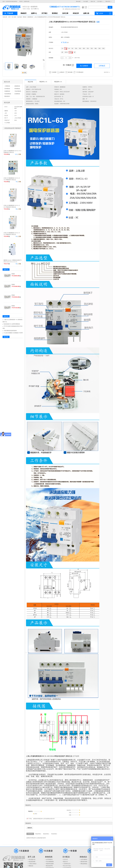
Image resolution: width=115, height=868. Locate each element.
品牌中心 (34, 13)
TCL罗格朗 (7, 123)
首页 (9, 17)
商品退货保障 (32, 862)
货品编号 (51, 27)
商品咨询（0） (59, 82)
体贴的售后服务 (50, 864)
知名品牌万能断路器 (18, 108)
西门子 (6, 118)
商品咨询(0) (38, 834)
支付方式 (66, 859)
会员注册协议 (84, 859)
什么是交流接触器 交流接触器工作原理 (13, 333)
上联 (6, 113)
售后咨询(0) (54, 834)
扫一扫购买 (68, 65)
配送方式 (66, 862)
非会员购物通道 (50, 862)
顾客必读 (31, 866)
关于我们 (44, 13)
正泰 (15, 113)
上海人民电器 (64, 32)
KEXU (6, 107)
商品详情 (30, 82)
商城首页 (24, 13)
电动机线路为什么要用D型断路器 (12, 324)
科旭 (15, 120)
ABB (16, 111)
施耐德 (6, 111)
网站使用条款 (84, 864)
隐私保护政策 (84, 862)
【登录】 (21, 1)
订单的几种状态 (33, 864)
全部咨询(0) (30, 834)
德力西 (6, 116)
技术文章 (65, 13)
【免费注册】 (26, 1)
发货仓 (50, 37)
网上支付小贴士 (67, 866)
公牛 (15, 116)
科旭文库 (76, 13)
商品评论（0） (44, 82)
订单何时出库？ (67, 864)
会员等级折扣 (49, 859)
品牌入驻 (86, 13)
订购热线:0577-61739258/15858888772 (62, 7)
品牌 (50, 32)
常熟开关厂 (7, 120)
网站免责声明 (49, 866)
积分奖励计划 (32, 859)
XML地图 (86, 1)
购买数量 (51, 58)
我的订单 (93, 1)
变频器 (13, 274)
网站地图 (78, 1)
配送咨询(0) (46, 834)
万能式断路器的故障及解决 (10, 331)
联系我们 (55, 13)
